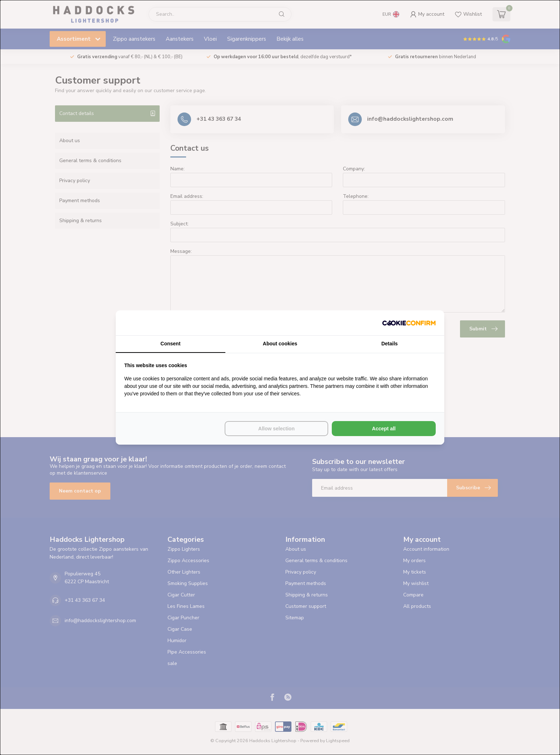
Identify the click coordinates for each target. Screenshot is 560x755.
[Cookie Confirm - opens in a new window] (409, 323)
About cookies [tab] (280, 344)
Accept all (384, 429)
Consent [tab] (170, 344)
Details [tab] (390, 344)
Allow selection (276, 429)
